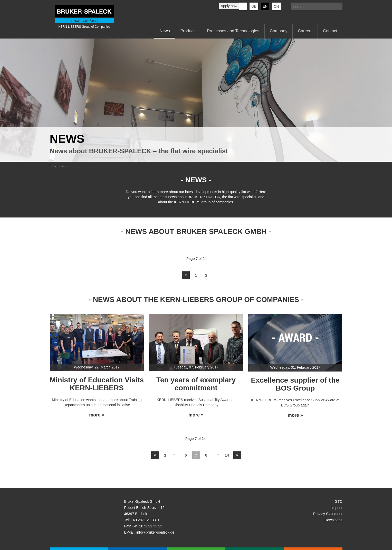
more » (97, 415)
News (165, 31)
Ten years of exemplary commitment (196, 384)
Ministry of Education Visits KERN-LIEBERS (97, 384)
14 (227, 455)
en (265, 6)
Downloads (333, 520)
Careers (305, 31)
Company (279, 31)
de (254, 6)
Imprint (337, 508)
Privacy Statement (328, 514)
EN (52, 166)
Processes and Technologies (233, 31)
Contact (330, 31)
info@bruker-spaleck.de (155, 532)
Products (188, 31)
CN (276, 6)
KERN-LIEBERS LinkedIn (243, 6)
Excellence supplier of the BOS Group (295, 384)
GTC (339, 501)
